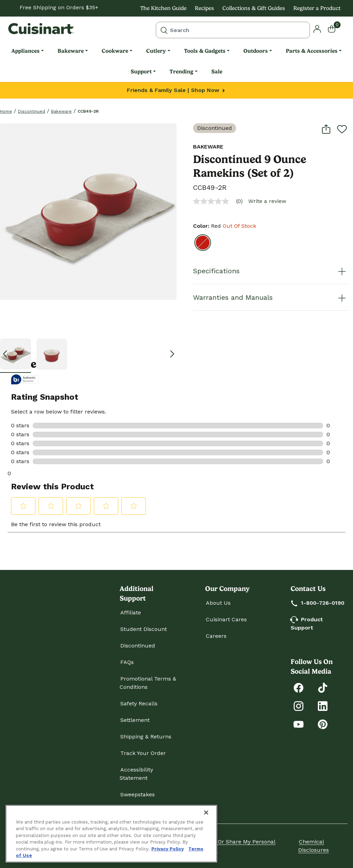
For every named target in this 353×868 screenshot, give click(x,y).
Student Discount (144, 629)
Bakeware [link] (71, 51)
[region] (111, 834)
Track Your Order (143, 753)
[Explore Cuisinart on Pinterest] (323, 724)
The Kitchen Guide (163, 8)
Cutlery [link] (156, 51)
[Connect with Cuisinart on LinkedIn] (323, 706)
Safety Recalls (139, 703)
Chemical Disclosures (314, 846)
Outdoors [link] (256, 51)
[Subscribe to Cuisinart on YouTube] (299, 724)
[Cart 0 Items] (336, 29)
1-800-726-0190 (318, 603)
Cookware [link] (115, 51)
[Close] (206, 813)
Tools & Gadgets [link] (205, 51)
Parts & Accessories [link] (312, 51)
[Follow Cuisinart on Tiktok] (323, 687)
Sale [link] (217, 72)
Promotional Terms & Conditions (148, 683)
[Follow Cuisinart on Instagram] (299, 706)
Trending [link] (181, 72)
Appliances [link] (26, 51)
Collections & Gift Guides (254, 8)
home (6, 111)
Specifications (270, 271)
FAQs (127, 662)
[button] (317, 28)
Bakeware (61, 111)
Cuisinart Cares (226, 619)
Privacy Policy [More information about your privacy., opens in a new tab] (168, 849)
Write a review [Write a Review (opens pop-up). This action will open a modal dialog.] (267, 201)
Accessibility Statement (136, 774)
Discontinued (32, 111)
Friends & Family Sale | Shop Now (177, 90)
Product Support (307, 624)
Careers (216, 636)
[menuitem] (28, 51)
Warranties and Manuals (270, 297)
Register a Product (317, 8)
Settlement (135, 720)
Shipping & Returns (146, 737)
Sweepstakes (138, 794)
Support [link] (141, 72)
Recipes (204, 8)
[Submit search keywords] (164, 30)
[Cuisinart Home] (41, 29)
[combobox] (233, 30)
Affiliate (131, 612)
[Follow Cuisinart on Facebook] (299, 687)
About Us (218, 603)
